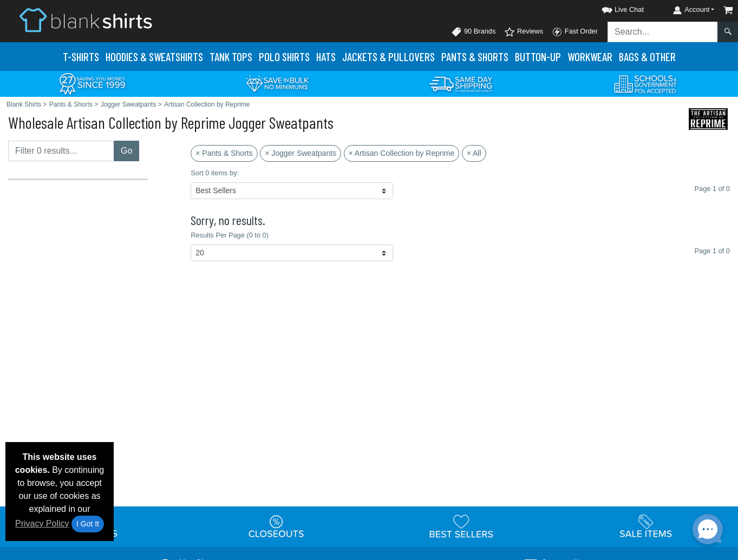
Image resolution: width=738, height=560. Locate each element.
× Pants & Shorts (224, 153)
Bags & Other (647, 57)
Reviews (524, 32)
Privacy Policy (42, 523)
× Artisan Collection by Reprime (402, 153)
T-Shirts (81, 57)
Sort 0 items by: (215, 173)
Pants (475, 57)
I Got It (88, 524)
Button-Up (538, 57)
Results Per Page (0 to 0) (230, 235)
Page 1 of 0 (712, 251)
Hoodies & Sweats (154, 57)
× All (474, 153)
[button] (613, 8)
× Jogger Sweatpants (301, 153)
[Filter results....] (61, 151)
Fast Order (575, 32)
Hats (326, 57)
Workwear (590, 57)
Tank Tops (231, 57)
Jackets (388, 57)
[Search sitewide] (663, 32)
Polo (284, 57)
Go (126, 151)
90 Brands (473, 32)
